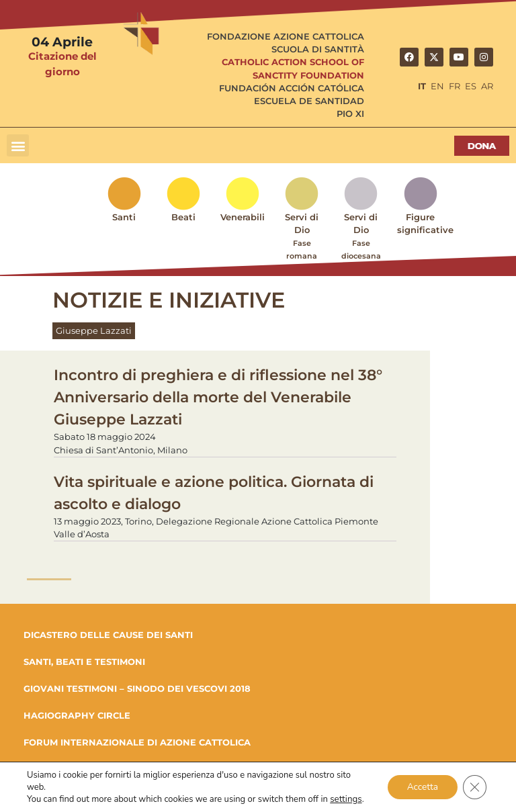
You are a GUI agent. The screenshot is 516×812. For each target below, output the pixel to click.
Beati (183, 217)
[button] (18, 145)
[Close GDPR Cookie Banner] (474, 787)
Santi (124, 217)
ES (471, 86)
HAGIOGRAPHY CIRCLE (77, 715)
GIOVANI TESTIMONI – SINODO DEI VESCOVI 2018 (137, 688)
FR (455, 86)
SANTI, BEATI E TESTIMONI (84, 662)
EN (437, 86)
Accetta (421, 787)
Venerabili (243, 217)
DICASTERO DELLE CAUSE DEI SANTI (108, 635)
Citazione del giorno (62, 64)
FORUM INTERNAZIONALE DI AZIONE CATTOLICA (137, 742)
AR (487, 86)
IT (422, 86)
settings (345, 799)
